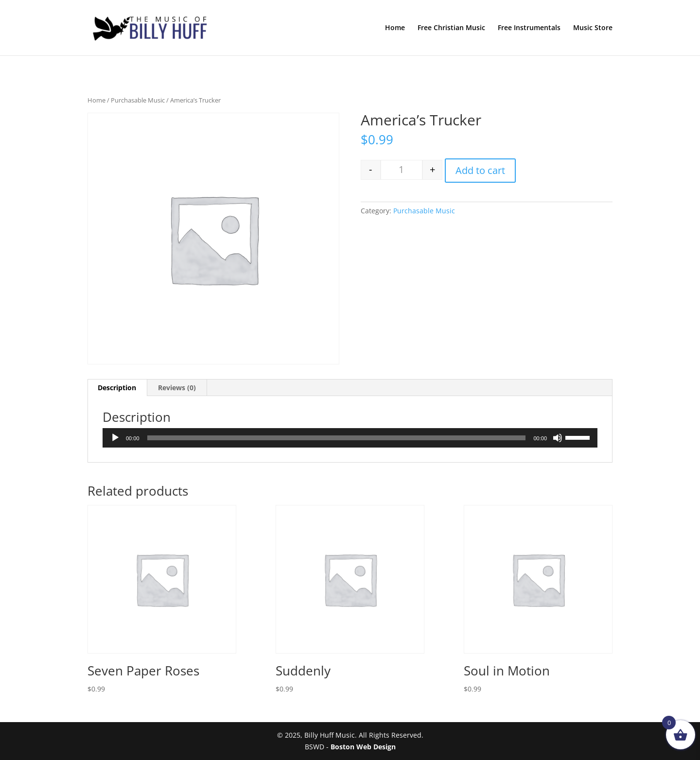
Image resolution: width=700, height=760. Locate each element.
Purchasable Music (138, 100)
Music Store (593, 28)
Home (395, 28)
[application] (350, 438)
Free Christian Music (451, 28)
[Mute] (558, 438)
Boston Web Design (363, 747)
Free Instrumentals (529, 28)
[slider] (337, 438)
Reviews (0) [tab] (177, 388)
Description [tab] (117, 388)
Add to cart (480, 170)
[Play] (115, 438)
